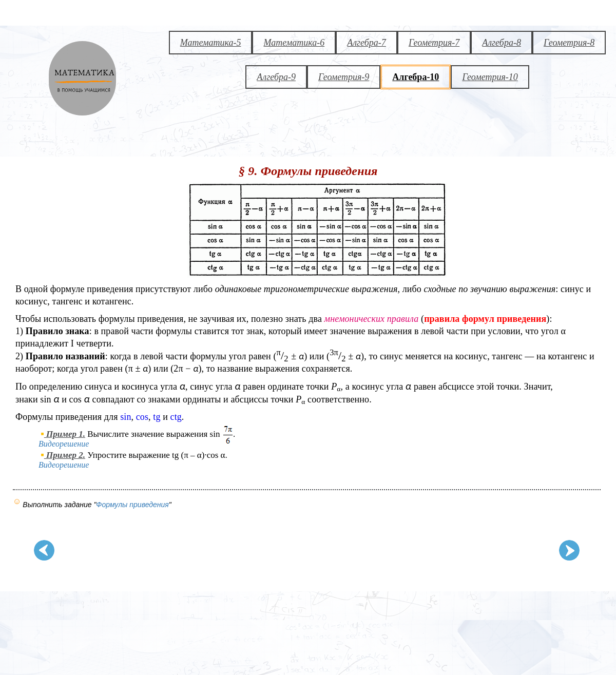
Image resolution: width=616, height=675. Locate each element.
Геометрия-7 (434, 43)
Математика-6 (294, 43)
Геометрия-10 (490, 77)
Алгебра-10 (416, 77)
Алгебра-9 (276, 77)
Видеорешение (66, 444)
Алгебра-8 (502, 43)
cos (142, 417)
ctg (176, 417)
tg (157, 417)
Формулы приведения (132, 505)
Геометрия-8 (569, 43)
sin (126, 417)
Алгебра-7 (367, 43)
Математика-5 (211, 43)
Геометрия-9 (344, 77)
